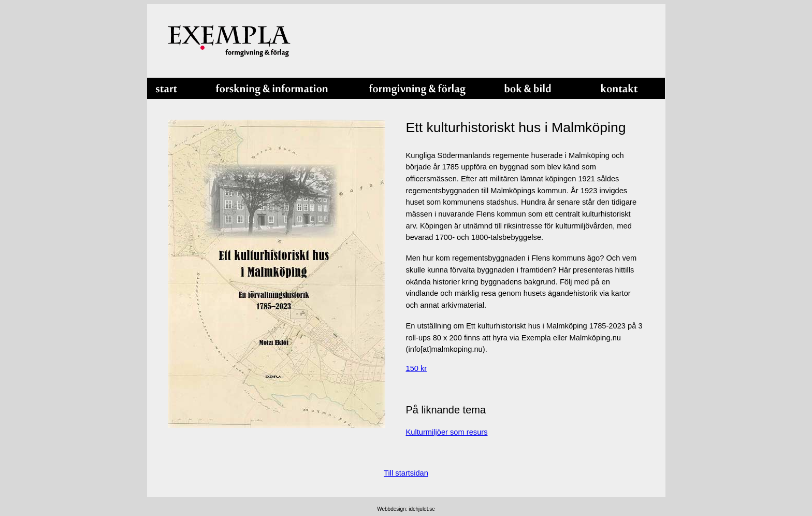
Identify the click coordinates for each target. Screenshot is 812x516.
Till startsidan (406, 473)
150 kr (417, 368)
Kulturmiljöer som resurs (447, 432)
